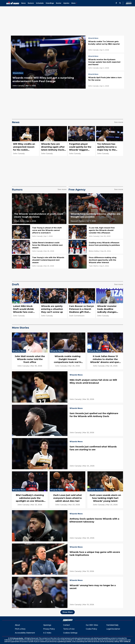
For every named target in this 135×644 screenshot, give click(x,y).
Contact (67, 625)
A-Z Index (47, 633)
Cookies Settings (70, 633)
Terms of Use (69, 629)
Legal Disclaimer (113, 629)
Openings (47, 625)
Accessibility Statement (25, 633)
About (17, 625)
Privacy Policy (49, 629)
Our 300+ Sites (92, 625)
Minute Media (18, 638)
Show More (68, 612)
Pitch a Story (20, 629)
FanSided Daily (112, 625)
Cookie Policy (91, 629)
